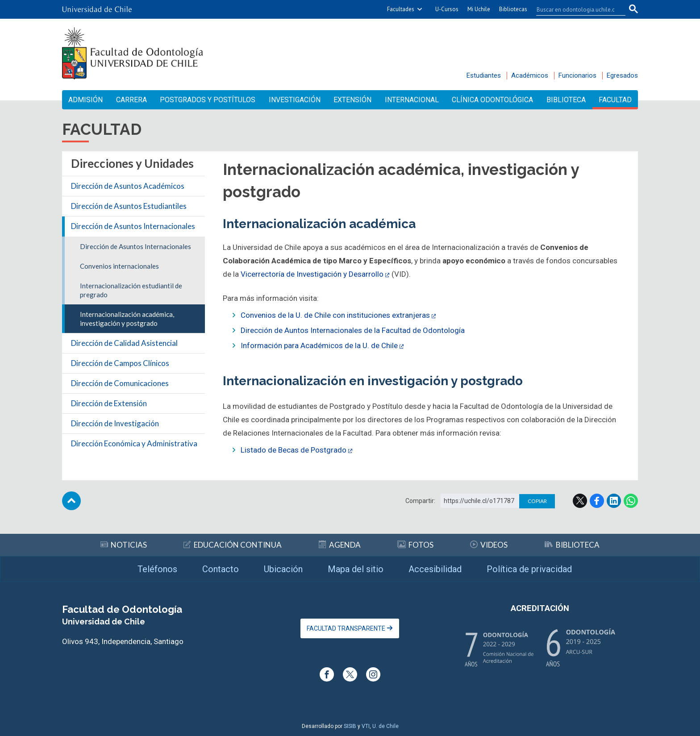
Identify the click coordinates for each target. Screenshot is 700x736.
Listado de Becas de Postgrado (294, 450)
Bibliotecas (513, 9)
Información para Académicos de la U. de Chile (319, 345)
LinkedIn (614, 501)
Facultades (401, 9)
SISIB (350, 726)
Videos (489, 545)
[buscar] (575, 9)
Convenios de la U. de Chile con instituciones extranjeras (335, 315)
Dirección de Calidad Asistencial (124, 343)
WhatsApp (631, 501)
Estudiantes (484, 75)
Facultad (615, 100)
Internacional (412, 100)
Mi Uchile (479, 9)
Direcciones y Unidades (132, 163)
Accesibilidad (435, 569)
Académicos (530, 75)
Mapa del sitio (356, 569)
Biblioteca (566, 100)
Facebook (597, 501)
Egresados (622, 75)
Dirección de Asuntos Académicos (128, 186)
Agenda (340, 545)
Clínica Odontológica (492, 100)
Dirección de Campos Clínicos (120, 363)
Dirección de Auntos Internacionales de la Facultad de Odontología (353, 330)
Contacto (221, 569)
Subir (71, 501)
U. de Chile (385, 726)
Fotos (415, 545)
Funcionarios (577, 75)
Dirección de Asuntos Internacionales (133, 226)
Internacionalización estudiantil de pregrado (131, 290)
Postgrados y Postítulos (208, 100)
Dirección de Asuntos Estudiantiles (129, 206)
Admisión (85, 100)
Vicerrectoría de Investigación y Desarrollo (312, 274)
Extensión (352, 100)
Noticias (124, 545)
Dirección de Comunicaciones (120, 383)
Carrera (131, 100)
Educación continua (233, 545)
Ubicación (283, 569)
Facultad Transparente (350, 628)
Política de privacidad (529, 569)
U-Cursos (447, 9)
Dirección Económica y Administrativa (134, 443)
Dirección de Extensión (109, 403)
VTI (366, 726)
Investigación (295, 100)
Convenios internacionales (119, 266)
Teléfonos (157, 569)
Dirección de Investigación (115, 423)
